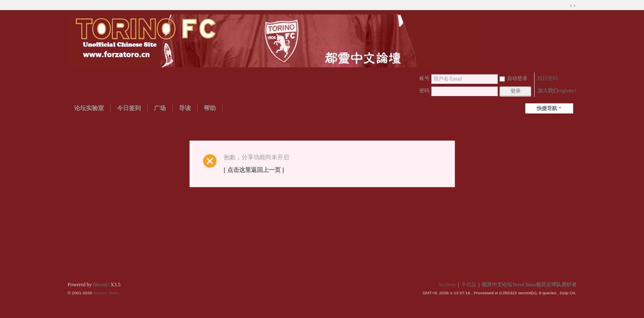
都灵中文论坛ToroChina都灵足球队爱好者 (529, 285)
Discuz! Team (106, 293)
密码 (424, 91)
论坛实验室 (89, 108)
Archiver (447, 285)
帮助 (210, 108)
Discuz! (101, 285)
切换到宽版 (573, 6)
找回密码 (548, 78)
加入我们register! (557, 91)
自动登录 (513, 78)
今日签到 (129, 108)
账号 (424, 78)
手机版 (469, 285)
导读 (185, 108)
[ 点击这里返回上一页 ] (254, 170)
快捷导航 (547, 108)
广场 (160, 108)
